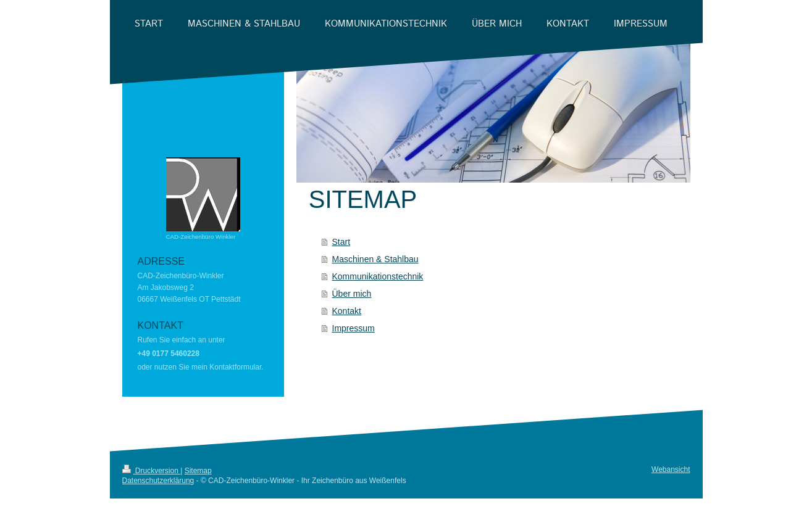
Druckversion (152, 471)
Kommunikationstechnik (378, 276)
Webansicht (671, 469)
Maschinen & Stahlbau (375, 259)
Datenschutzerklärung (158, 481)
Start (341, 242)
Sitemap (198, 471)
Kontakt (347, 311)
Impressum (354, 328)
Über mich (352, 294)
